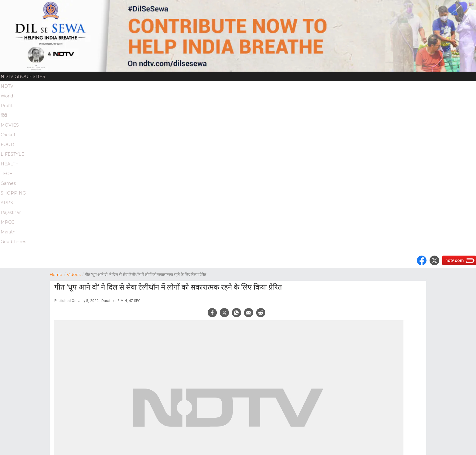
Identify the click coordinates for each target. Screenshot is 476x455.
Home (58, 274)
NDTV (7, 86)
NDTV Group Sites (23, 76)
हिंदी (4, 115)
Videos (76, 274)
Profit (7, 106)
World (7, 96)
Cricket (8, 135)
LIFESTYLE (12, 154)
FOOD (7, 144)
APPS (7, 203)
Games (8, 183)
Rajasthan (11, 212)
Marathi (8, 232)
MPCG (8, 222)
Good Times (13, 242)
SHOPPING (13, 193)
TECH (7, 174)
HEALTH (10, 164)
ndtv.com (455, 260)
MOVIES (10, 125)
